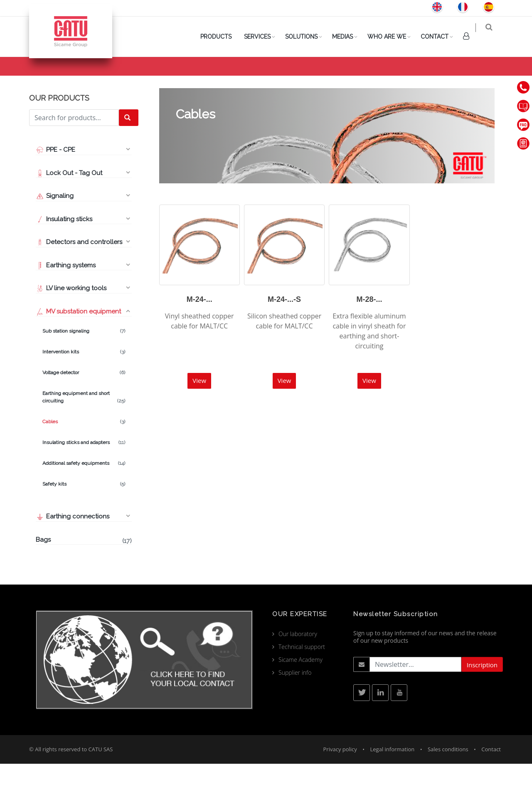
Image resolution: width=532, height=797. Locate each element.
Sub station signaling (84, 364)
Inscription (482, 698)
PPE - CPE (55, 183)
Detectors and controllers (79, 275)
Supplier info (295, 706)
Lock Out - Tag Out (70, 206)
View (199, 414)
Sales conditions (448, 782)
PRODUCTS (222, 37)
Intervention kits (84, 385)
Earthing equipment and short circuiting (84, 431)
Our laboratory (298, 667)
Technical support (302, 680)
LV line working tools (71, 321)
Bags (84, 574)
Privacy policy (340, 782)
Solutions (307, 37)
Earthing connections (73, 550)
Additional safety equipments (84, 496)
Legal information (393, 782)
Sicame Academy (300, 693)
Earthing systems (66, 299)
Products (392, 80)
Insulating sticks (64, 252)
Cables (84, 455)
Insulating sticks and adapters (84, 476)
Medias (348, 37)
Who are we (393, 37)
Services (263, 37)
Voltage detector (84, 406)
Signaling (55, 229)
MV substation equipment (448, 80)
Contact (440, 37)
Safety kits (84, 517)
